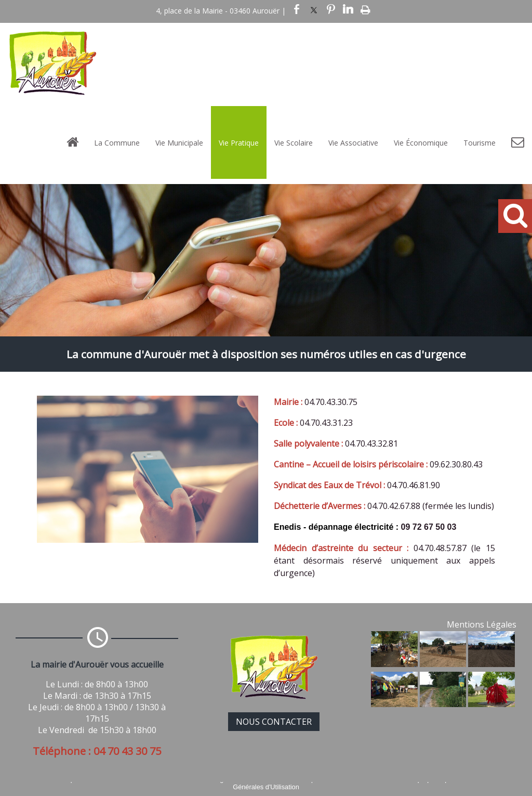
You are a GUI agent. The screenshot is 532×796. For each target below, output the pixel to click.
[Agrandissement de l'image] (394, 664)
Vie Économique (421, 143)
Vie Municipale (179, 143)
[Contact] (518, 142)
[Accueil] (72, 142)
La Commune (117, 143)
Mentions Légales (482, 624)
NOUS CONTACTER (274, 722)
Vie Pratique (239, 143)
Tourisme (480, 143)
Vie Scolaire (294, 143)
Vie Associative (353, 143)
